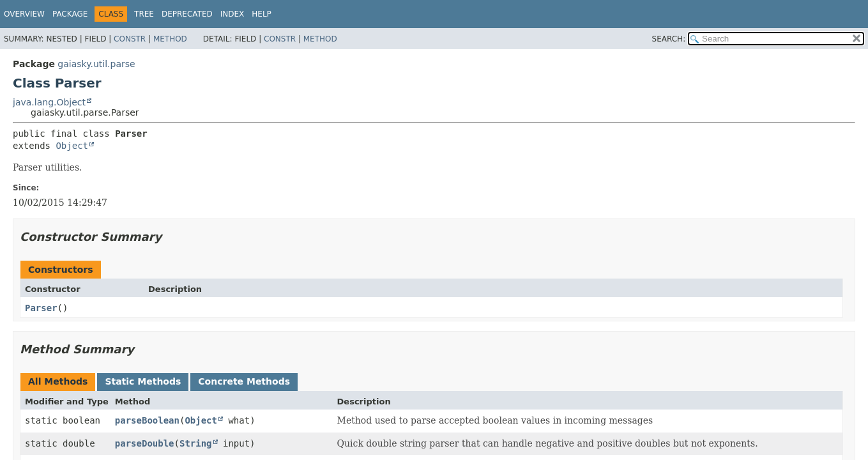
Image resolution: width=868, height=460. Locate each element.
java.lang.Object (49, 102)
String (196, 443)
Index (232, 14)
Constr (130, 39)
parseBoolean (147, 420)
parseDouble (145, 443)
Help (262, 14)
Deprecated (187, 14)
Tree (144, 14)
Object (72, 146)
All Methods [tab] (58, 381)
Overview (24, 14)
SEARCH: (669, 39)
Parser (41, 308)
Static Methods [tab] (143, 381)
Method (170, 39)
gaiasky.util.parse (96, 64)
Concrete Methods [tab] (244, 381)
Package (70, 14)
